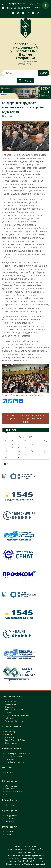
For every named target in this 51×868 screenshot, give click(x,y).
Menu (25, 80)
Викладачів (11, 789)
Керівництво (11, 701)
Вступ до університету (26, 846)
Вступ (4, 95)
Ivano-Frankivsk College (16, 740)
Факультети (11, 704)
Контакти (10, 759)
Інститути (10, 707)
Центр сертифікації (14, 792)
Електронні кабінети (15, 756)
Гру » (7, 464)
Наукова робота (37, 849)
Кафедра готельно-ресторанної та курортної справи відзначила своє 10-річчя (26, 419)
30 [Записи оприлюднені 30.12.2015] (19, 458)
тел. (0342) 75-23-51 (13, 4)
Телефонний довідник (16, 762)
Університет (11, 786)
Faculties (9, 734)
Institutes (10, 737)
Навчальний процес (17, 849)
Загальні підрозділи (15, 721)
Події (8, 794)
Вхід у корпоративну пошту (18, 753)
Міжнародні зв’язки (26, 852)
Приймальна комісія (32, 7)
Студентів (10, 818)
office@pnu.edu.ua (33, 4)
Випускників (11, 821)
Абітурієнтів (11, 815)
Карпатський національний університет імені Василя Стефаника (25, 51)
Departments (11, 743)
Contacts (9, 772)
